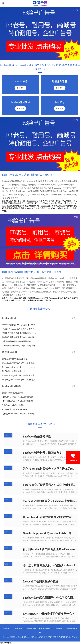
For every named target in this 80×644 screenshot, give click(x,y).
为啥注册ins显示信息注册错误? (15, 359)
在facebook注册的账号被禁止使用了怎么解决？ (20, 363)
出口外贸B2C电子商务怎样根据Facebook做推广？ (20, 333)
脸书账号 (59, 629)
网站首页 (6, 629)
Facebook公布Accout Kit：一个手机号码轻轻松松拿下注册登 (20, 367)
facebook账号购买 (46, 629)
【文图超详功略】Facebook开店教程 (17, 401)
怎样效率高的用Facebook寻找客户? (17, 341)
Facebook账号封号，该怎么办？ (42, 453)
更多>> (75, 318)
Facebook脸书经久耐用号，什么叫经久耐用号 (51, 598)
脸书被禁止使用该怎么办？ (14, 371)
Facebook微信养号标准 (37, 437)
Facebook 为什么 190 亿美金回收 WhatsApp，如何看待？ (20, 325)
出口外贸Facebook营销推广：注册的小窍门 (20, 380)
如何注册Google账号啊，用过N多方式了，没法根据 (20, 375)
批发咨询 (20, 88)
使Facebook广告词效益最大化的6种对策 (47, 517)
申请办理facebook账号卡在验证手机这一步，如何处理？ (20, 329)
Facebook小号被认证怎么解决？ (16, 409)
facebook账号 (18, 629)
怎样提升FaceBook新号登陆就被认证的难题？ (20, 414)
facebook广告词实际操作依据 (41, 582)
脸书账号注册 (31, 629)
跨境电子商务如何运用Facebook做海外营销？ (20, 337)
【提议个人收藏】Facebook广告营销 (17, 397)
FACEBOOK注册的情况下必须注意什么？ (49, 614)
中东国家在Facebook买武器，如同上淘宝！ (20, 346)
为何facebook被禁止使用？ (13, 393)
